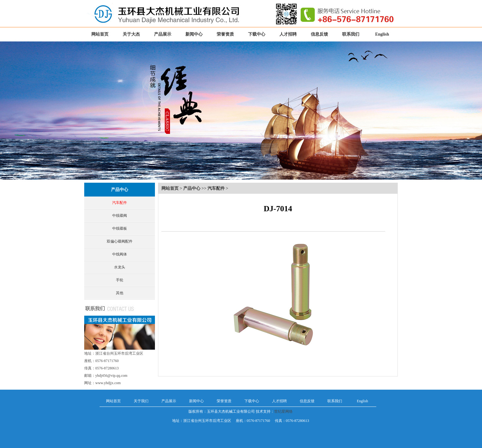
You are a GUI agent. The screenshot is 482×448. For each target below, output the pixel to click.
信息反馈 (319, 34)
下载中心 (257, 34)
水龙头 (120, 267)
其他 (120, 293)
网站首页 (100, 34)
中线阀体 (120, 254)
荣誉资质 (225, 34)
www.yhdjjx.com (108, 383)
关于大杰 (131, 34)
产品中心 (120, 190)
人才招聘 (288, 34)
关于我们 (141, 401)
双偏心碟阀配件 (120, 241)
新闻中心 (194, 34)
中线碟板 (120, 228)
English (382, 34)
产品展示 (163, 34)
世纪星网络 (283, 411)
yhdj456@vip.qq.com (111, 376)
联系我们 (351, 34)
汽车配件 (120, 203)
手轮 (120, 280)
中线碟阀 (120, 216)
